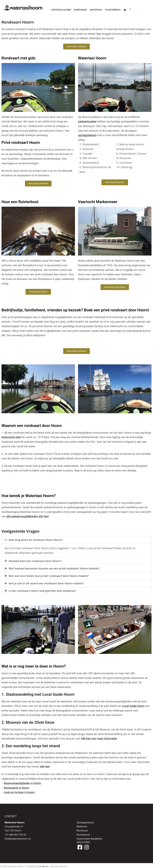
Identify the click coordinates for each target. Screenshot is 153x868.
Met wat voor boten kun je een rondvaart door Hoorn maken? (49, 576)
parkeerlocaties (87, 121)
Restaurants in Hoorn (16, 788)
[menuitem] (135, 9)
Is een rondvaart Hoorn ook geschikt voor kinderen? (42, 591)
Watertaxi (82, 826)
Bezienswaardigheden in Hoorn (22, 783)
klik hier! (45, 767)
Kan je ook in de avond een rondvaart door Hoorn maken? (46, 583)
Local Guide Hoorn (133, 706)
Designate (44, 866)
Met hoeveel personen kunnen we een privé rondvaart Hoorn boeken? (54, 568)
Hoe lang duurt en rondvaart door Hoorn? (36, 540)
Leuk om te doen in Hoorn (19, 792)
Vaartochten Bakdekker (89, 839)
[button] (76, 540)
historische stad (11, 437)
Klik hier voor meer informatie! (99, 739)
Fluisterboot (83, 835)
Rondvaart (82, 830)
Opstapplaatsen (85, 822)
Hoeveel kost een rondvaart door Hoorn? (35, 561)
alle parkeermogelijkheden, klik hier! (28, 516)
